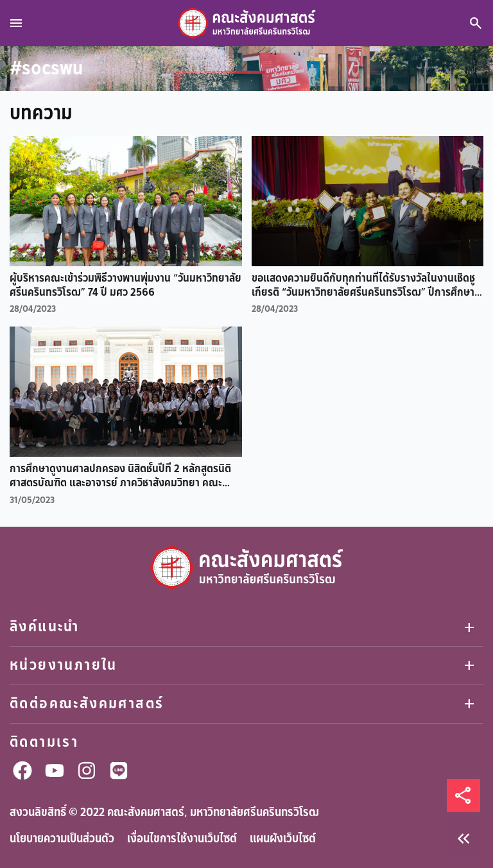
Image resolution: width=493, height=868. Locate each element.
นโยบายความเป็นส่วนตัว (62, 838)
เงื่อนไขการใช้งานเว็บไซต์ (182, 838)
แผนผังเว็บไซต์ (283, 838)
